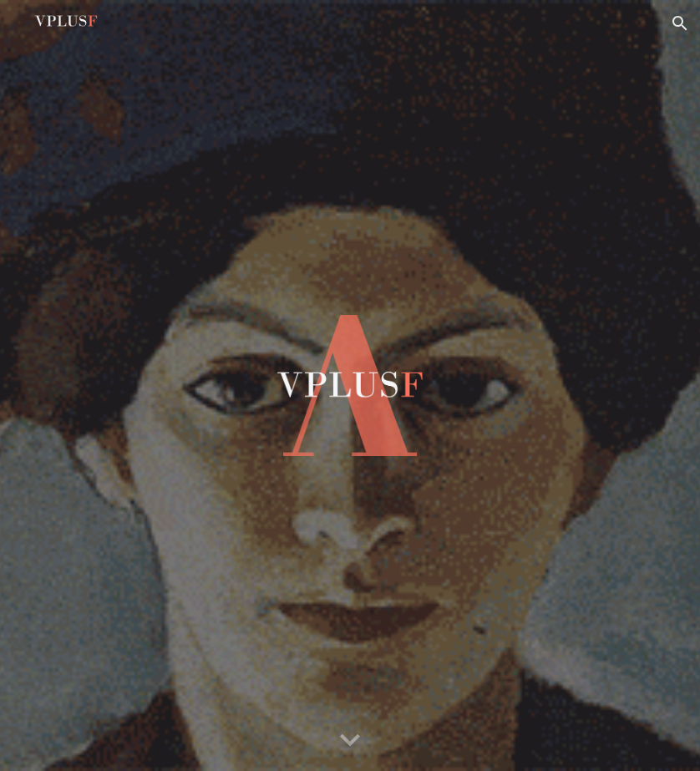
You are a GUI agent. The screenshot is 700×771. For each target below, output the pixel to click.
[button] (680, 23)
